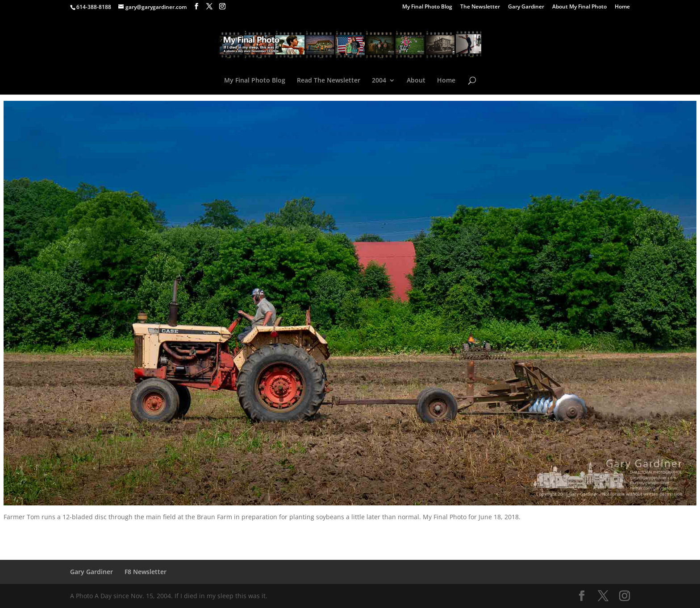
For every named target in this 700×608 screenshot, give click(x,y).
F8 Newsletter (146, 572)
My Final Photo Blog (427, 7)
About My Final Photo (579, 7)
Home (622, 7)
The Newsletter (480, 7)
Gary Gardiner (526, 7)
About (416, 81)
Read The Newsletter (329, 81)
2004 (379, 81)
